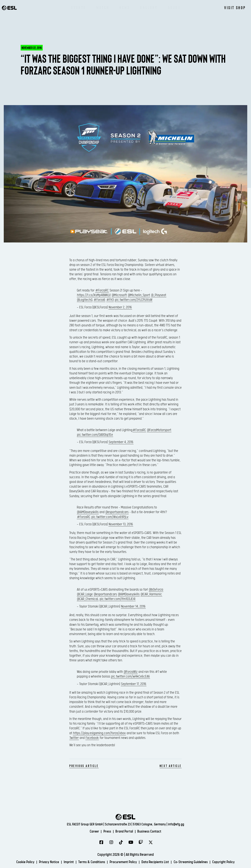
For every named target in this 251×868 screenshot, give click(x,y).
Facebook (92, 738)
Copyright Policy (230, 863)
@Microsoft (119, 295)
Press (106, 831)
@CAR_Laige (85, 594)
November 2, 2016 (120, 307)
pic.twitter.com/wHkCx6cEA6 (130, 676)
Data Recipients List (157, 863)
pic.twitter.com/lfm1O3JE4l (118, 599)
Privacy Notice (45, 863)
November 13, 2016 (121, 524)
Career (92, 831)
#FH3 (110, 300)
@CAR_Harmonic (151, 594)
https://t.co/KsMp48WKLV (94, 295)
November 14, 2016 (133, 606)
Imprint (65, 863)
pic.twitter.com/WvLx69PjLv (110, 517)
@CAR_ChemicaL (88, 599)
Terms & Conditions (90, 863)
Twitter (74, 738)
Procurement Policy (123, 863)
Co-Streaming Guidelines (195, 863)
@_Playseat (159, 295)
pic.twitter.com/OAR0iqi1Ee (95, 435)
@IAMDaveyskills (88, 512)
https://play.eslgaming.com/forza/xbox (99, 733)
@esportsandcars (117, 512)
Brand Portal (124, 831)
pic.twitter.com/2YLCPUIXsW (134, 300)
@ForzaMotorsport (159, 430)
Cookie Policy (19, 863)
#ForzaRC (102, 290)
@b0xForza (156, 590)
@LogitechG (85, 300)
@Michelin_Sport (139, 295)
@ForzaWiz (131, 672)
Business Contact (151, 831)
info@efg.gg (176, 824)
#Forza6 (99, 300)
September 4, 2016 (121, 442)
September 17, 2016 (134, 684)
